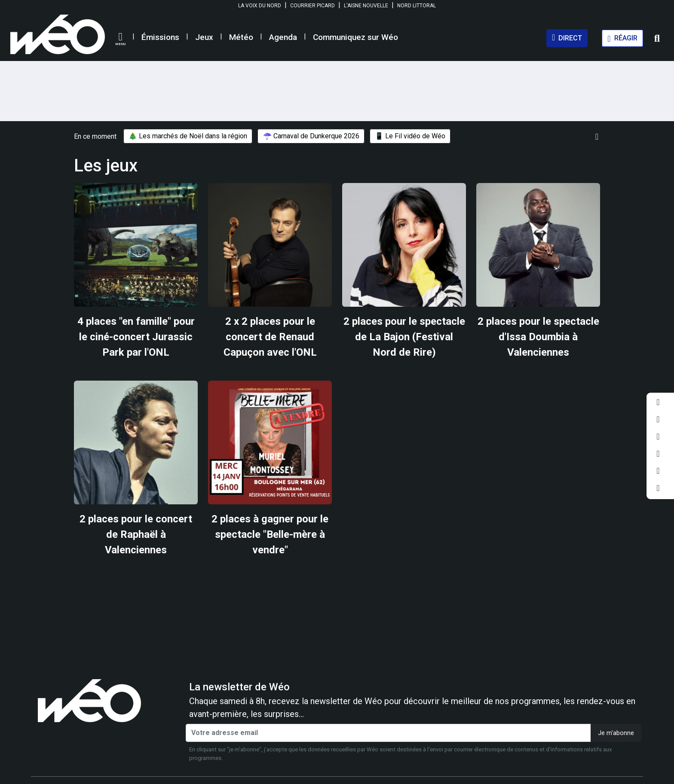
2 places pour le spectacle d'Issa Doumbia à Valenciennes (538, 337)
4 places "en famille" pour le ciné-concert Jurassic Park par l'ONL (136, 337)
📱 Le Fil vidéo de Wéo (410, 136)
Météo (241, 37)
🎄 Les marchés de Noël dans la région (188, 136)
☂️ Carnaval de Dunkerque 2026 (311, 136)
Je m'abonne (616, 733)
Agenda (283, 37)
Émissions (160, 37)
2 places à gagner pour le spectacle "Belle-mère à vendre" (270, 534)
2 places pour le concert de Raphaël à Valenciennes (136, 534)
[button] (120, 39)
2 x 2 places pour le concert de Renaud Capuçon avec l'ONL (270, 337)
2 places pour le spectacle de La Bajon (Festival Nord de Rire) (404, 337)
